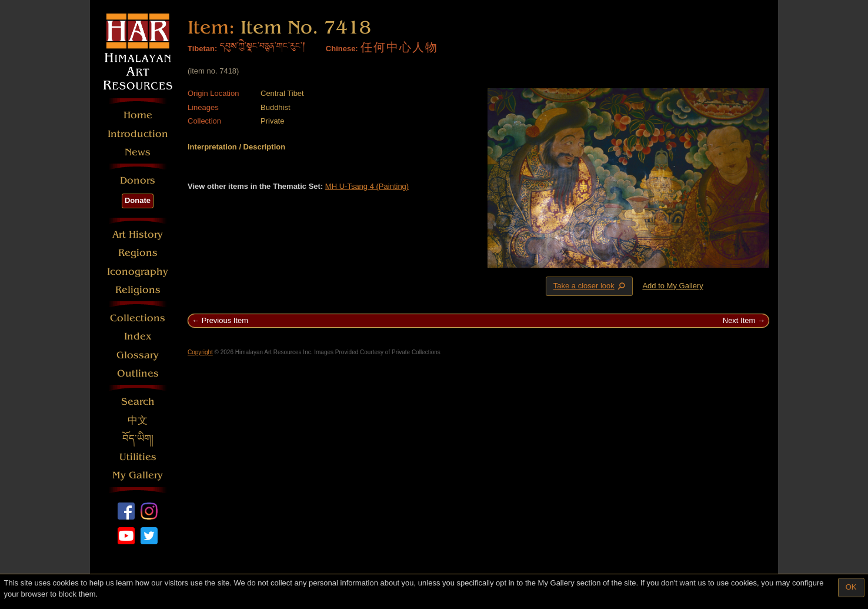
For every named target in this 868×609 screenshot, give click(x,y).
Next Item (739, 320)
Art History (138, 234)
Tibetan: (202, 49)
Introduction (138, 134)
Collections (138, 318)
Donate (138, 200)
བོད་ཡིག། (138, 439)
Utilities (138, 457)
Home (138, 115)
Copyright (200, 352)
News (138, 152)
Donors (138, 180)
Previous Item (225, 320)
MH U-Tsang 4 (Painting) (367, 186)
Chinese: (342, 49)
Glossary (138, 355)
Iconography (138, 272)
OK (851, 587)
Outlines (138, 373)
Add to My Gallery (672, 286)
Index (138, 336)
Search (138, 402)
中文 (138, 420)
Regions (138, 253)
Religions (138, 290)
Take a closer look (590, 286)
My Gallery (138, 475)
